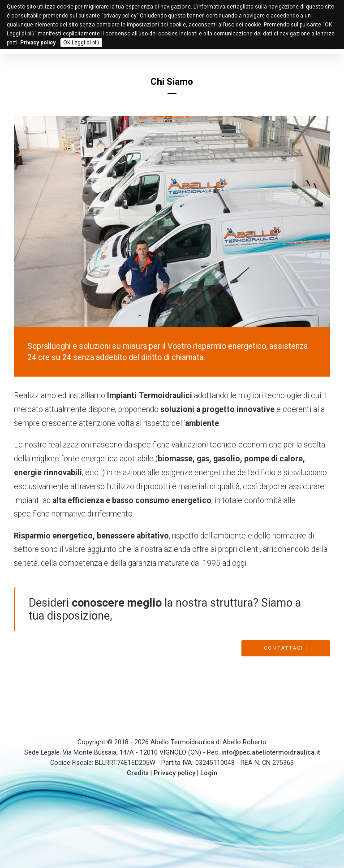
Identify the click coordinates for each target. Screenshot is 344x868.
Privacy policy (174, 773)
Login (209, 773)
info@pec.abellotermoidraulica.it (271, 753)
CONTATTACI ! (286, 648)
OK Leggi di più (81, 43)
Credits (138, 773)
